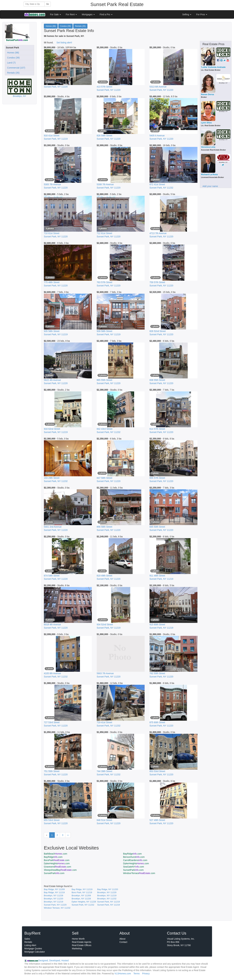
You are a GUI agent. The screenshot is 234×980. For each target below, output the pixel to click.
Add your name (210, 186)
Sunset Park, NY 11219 (108, 902)
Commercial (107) (16, 68)
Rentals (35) (13, 73)
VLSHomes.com (123, 974)
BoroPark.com (57, 860)
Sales (27, 939)
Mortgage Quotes (33, 949)
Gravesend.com (57, 867)
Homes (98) (12, 53)
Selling (187, 14)
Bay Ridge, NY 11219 (82, 889)
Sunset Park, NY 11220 (55, 905)
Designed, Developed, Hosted (53, 961)
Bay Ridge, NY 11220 (108, 889)
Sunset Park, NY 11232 (83, 905)
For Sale (55, 14)
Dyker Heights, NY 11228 (84, 902)
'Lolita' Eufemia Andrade (213, 67)
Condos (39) (13, 58)
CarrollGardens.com (135, 860)
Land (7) (11, 63)
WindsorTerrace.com (139, 873)
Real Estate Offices (82, 945)
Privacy (146, 974)
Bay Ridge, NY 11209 (54, 889)
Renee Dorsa (207, 94)
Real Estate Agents (82, 942)
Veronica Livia (208, 147)
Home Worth (78, 939)
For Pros (202, 14)
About (122, 939)
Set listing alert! (64, 43)
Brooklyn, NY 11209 (81, 896)
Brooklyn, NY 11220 (107, 892)
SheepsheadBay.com (60, 870)
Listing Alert (30, 945)
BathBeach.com (55, 854)
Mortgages (88, 14)
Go (48, 4)
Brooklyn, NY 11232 (107, 899)
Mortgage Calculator (35, 952)
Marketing (77, 949)
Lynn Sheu (206, 123)
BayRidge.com (132, 854)
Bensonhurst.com (134, 857)
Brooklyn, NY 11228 (53, 896)
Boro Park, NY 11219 (82, 892)
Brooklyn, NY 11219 (107, 896)
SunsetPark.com (133, 870)
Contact (123, 942)
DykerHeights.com (57, 863)
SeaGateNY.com (134, 867)
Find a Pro (106, 14)
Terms (136, 974)
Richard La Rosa (209, 174)
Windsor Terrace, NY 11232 (57, 908)
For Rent (71, 14)
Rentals (28, 942)
